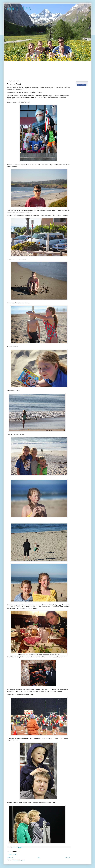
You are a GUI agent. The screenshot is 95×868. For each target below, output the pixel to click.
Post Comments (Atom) (19, 860)
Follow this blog (82, 85)
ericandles (19, 8)
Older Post (67, 858)
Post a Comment (13, 855)
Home (39, 858)
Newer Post (10, 858)
